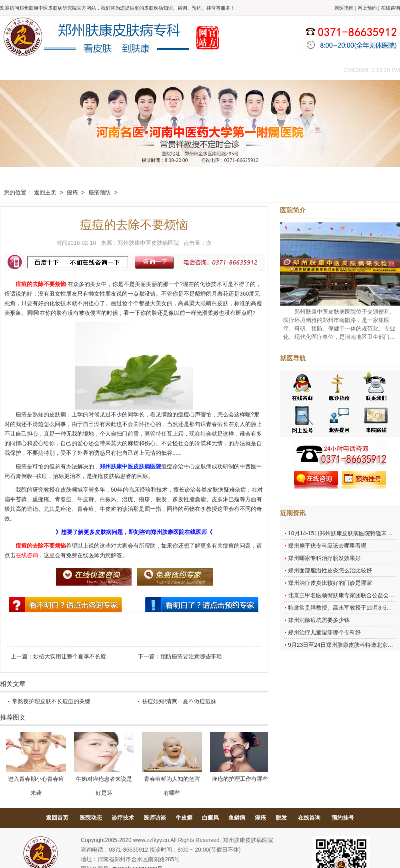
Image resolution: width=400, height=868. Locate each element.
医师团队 (90, 70)
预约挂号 (343, 818)
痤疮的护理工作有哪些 (240, 779)
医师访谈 (155, 818)
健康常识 (162, 70)
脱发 (281, 818)
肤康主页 (18, 70)
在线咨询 (390, 8)
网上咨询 (270, 70)
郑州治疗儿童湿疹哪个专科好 (324, 632)
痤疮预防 (100, 192)
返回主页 (45, 192)
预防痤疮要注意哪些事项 (191, 656)
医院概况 (54, 70)
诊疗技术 (123, 818)
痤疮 (72, 192)
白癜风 (210, 818)
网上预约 (367, 8)
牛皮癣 (184, 818)
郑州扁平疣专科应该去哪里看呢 (327, 546)
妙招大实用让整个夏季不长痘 (70, 656)
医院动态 (91, 818)
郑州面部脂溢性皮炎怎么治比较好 (330, 570)
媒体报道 (126, 70)
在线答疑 (198, 70)
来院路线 (306, 70)
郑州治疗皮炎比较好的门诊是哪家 (330, 583)
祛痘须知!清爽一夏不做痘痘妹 (179, 701)
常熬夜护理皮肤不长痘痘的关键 (51, 701)
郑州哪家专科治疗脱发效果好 (324, 558)
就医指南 (344, 8)
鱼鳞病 (237, 818)
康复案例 (234, 70)
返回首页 (57, 818)
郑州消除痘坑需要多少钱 (319, 620)
